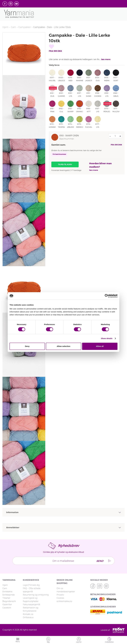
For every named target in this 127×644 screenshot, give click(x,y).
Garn (13, 27)
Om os (60, 588)
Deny (27, 346)
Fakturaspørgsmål (31, 604)
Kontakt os (28, 614)
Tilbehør (6, 598)
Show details (107, 338)
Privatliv (60, 595)
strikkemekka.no (64, 601)
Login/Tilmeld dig (31, 585)
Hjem (5, 27)
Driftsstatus (28, 617)
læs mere (106, 59)
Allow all (100, 346)
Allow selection (63, 346)
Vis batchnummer (59, 154)
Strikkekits (7, 592)
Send (99, 561)
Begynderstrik (9, 601)
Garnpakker (25, 27)
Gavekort (7, 608)
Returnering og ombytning (36, 595)
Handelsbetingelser (66, 592)
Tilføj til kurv (65, 164)
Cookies (60, 598)
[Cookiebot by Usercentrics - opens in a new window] (107, 296)
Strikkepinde (9, 595)
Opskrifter (7, 604)
